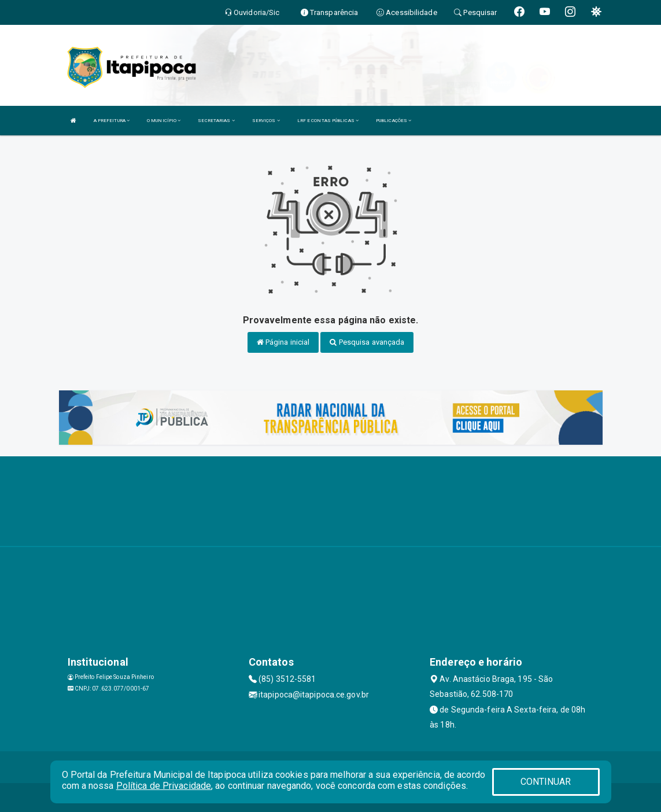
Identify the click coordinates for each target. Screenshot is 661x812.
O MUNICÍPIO (164, 121)
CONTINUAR (546, 782)
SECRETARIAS (216, 121)
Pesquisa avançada (367, 342)
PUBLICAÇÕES (394, 121)
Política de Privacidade (164, 786)
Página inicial (283, 342)
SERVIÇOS (266, 121)
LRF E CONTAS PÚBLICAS (328, 121)
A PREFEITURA (112, 121)
